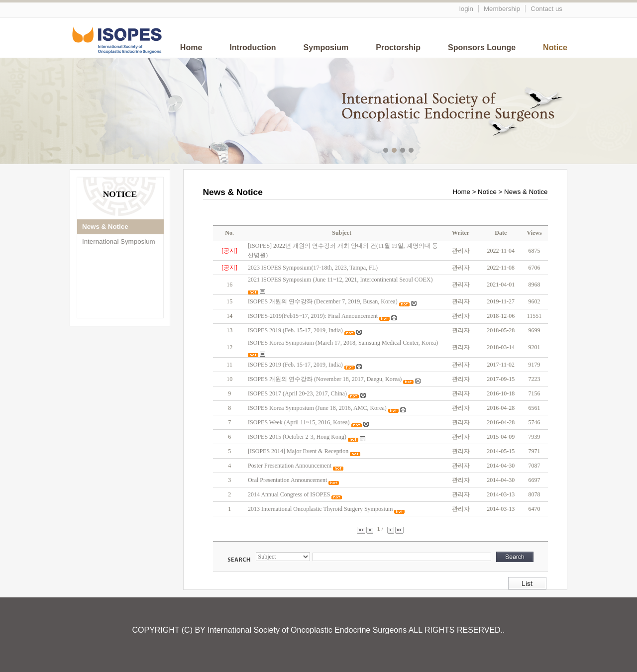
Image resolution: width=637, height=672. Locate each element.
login (466, 9)
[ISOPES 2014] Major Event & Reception (298, 451)
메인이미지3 (404, 151)
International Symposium (119, 241)
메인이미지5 (421, 151)
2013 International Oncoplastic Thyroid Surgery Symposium (320, 509)
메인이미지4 (412, 151)
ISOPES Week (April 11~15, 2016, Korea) (299, 422)
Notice (555, 48)
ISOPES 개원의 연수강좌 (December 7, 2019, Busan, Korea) (323, 301)
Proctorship (398, 48)
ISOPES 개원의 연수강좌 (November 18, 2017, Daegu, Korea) (325, 379)
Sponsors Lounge (482, 48)
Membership (502, 9)
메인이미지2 (395, 151)
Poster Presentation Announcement (290, 466)
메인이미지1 (387, 151)
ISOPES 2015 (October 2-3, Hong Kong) (297, 437)
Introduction (253, 48)
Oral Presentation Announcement (287, 480)
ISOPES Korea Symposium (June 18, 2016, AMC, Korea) (317, 408)
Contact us (546, 9)
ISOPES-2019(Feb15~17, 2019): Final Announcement (313, 316)
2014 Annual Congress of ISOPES (289, 494)
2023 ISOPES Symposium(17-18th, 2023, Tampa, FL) (313, 268)
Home (191, 48)
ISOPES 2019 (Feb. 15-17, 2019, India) (295, 330)
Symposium (326, 48)
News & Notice (105, 227)
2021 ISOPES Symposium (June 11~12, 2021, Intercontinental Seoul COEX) (340, 280)
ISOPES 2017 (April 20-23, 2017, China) (297, 393)
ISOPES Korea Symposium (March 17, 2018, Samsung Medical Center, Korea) (343, 343)
